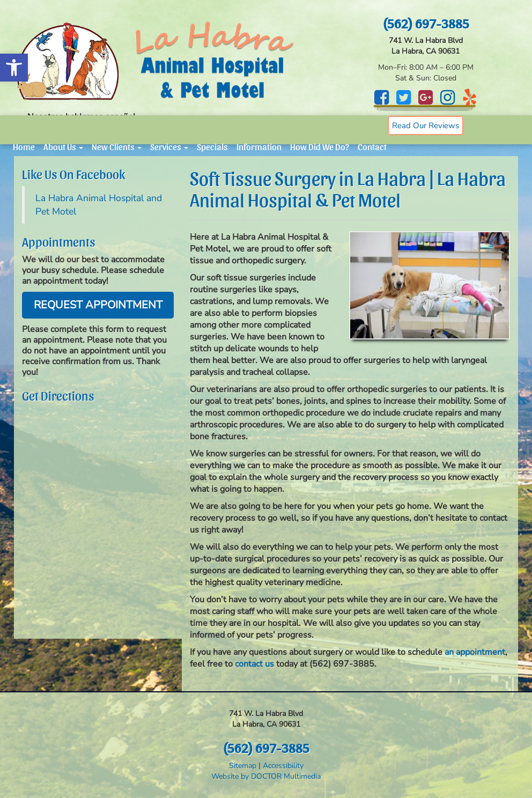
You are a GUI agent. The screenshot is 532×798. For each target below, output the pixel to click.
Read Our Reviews (426, 125)
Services (169, 146)
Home (24, 146)
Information (259, 146)
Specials (212, 146)
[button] (14, 68)
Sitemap (243, 766)
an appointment (475, 652)
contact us (254, 664)
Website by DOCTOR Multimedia (266, 776)
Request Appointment (98, 305)
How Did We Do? (320, 146)
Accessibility (283, 766)
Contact (372, 146)
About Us (63, 146)
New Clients (117, 146)
